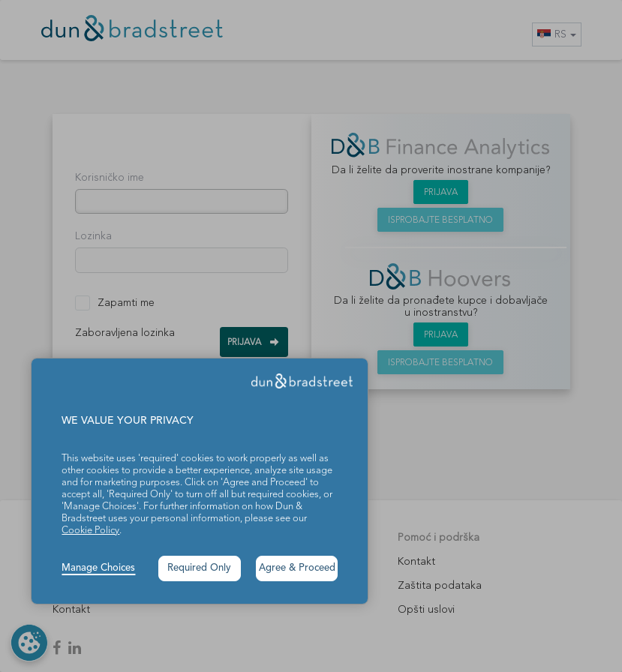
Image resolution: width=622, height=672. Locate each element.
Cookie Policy (90, 531)
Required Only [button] (199, 568)
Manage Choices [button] (98, 568)
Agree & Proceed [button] (297, 568)
